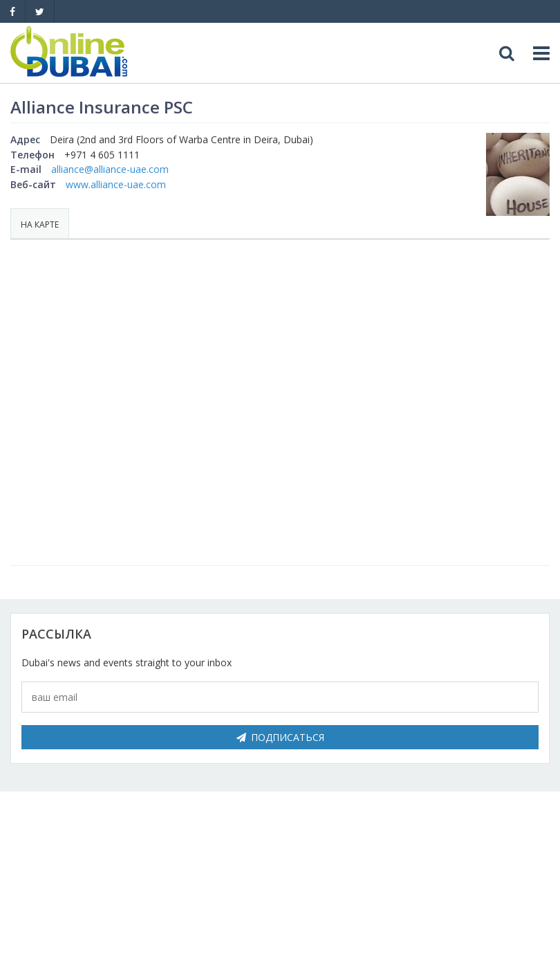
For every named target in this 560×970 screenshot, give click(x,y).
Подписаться (280, 737)
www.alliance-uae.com (116, 184)
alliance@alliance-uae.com (110, 169)
